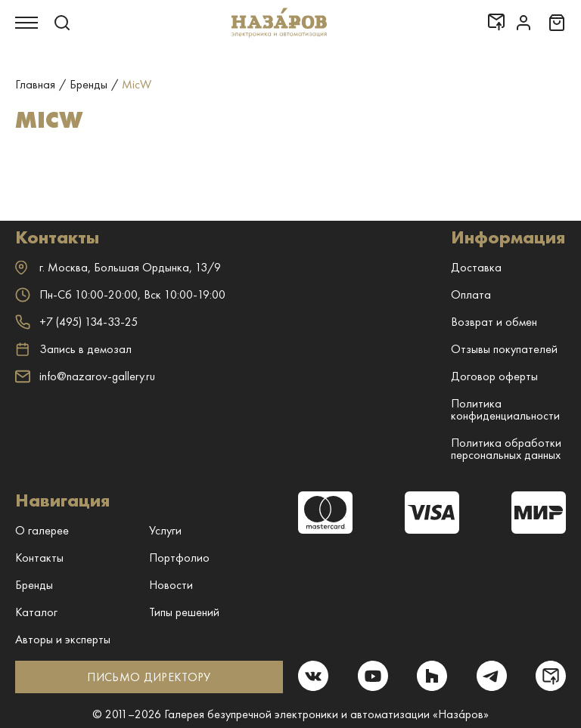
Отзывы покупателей (504, 349)
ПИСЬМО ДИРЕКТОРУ (149, 677)
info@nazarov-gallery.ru (85, 376)
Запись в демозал (73, 349)
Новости (171, 585)
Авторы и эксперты (63, 639)
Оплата (471, 294)
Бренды (34, 585)
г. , (118, 267)
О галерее (42, 530)
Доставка (476, 267)
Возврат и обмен (494, 322)
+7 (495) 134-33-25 (76, 322)
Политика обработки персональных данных (506, 449)
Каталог (36, 612)
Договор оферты (494, 376)
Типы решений (184, 612)
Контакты (39, 558)
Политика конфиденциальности (505, 409)
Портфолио (179, 558)
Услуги (165, 530)
